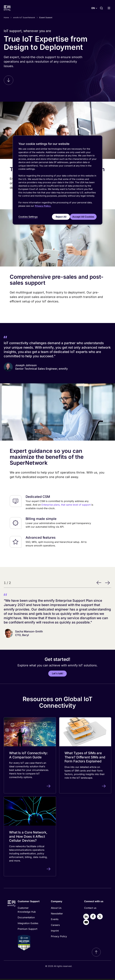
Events (55, 920)
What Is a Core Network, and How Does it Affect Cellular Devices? (28, 838)
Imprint (55, 932)
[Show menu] (110, 8)
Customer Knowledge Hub (27, 911)
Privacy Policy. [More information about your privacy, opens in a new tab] (43, 206)
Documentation (26, 919)
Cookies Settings (28, 217)
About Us (56, 909)
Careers (55, 926)
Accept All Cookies (83, 217)
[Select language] (94, 8)
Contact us (90, 909)
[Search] (101, 8)
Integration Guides (28, 924)
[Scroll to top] (96, 953)
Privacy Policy (59, 938)
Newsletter (57, 915)
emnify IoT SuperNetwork (24, 18)
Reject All (59, 217)
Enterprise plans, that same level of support (66, 506)
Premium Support (27, 930)
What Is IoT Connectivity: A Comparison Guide (29, 756)
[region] (57, 180)
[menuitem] (29, 911)
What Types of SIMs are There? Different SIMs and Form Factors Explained (85, 758)
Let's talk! (58, 675)
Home (6, 18)
